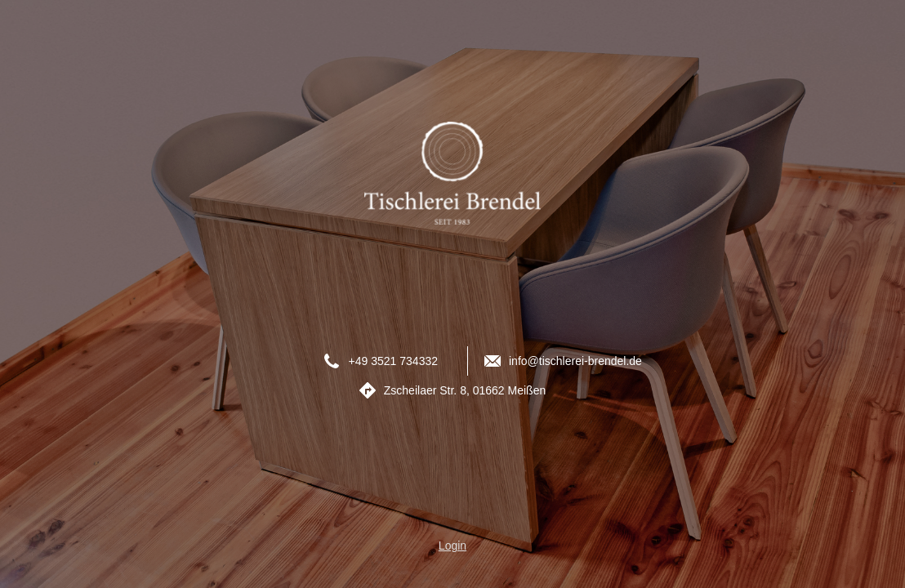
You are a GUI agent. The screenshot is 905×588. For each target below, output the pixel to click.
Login (452, 546)
